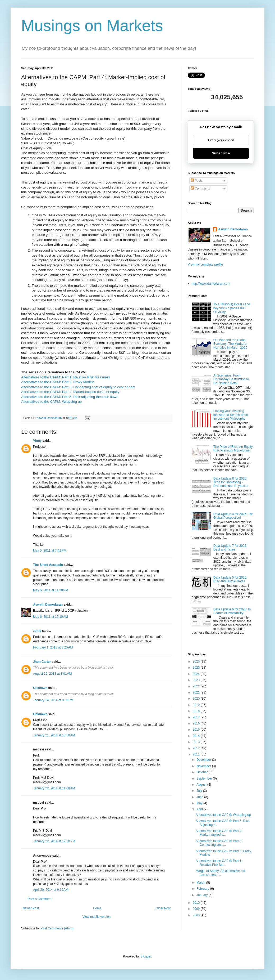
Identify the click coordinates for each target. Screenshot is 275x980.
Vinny (37, 441)
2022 (197, 686)
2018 (197, 711)
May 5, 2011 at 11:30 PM (51, 590)
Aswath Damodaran (48, 605)
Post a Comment (40, 899)
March (201, 883)
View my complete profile (205, 265)
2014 (197, 736)
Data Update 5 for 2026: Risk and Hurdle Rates (230, 579)
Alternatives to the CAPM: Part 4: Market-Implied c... (219, 833)
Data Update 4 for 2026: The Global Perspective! (233, 516)
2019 (197, 705)
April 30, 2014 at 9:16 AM (51, 890)
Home (97, 908)
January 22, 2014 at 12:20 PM (54, 841)
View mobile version (97, 917)
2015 (197, 730)
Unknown (40, 688)
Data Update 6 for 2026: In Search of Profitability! (232, 611)
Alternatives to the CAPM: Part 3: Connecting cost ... (219, 843)
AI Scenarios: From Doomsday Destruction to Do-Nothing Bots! (231, 379)
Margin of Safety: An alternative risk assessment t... (221, 873)
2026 (197, 661)
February (203, 889)
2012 (197, 748)
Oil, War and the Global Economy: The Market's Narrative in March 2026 (230, 344)
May (200, 803)
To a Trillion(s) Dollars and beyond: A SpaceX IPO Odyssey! (232, 308)
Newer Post (31, 908)
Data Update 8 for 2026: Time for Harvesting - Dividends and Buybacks (231, 482)
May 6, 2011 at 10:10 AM (51, 617)
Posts (197, 181)
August (202, 785)
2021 (197, 692)
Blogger (146, 956)
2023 (197, 680)
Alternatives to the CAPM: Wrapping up (51, 402)
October (203, 772)
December (204, 760)
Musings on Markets (92, 26)
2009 (197, 909)
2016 (197, 723)
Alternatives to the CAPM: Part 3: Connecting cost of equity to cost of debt (78, 387)
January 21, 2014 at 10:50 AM (54, 735)
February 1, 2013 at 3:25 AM (53, 647)
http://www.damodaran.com (211, 284)
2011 (197, 754)
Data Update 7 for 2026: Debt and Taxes (230, 548)
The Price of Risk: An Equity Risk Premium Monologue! (233, 449)
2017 (197, 717)
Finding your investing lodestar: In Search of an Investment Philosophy (231, 415)
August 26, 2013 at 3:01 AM (52, 674)
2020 (197, 699)
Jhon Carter (42, 662)
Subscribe (221, 153)
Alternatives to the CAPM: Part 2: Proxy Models (58, 382)
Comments (200, 189)
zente (37, 631)
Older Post (163, 908)
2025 (197, 668)
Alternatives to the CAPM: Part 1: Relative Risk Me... (219, 863)
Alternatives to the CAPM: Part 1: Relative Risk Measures (66, 377)
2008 (197, 915)
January (203, 895)
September (205, 778)
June (200, 797)
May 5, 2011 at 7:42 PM (50, 551)
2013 (197, 742)
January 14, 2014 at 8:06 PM (53, 700)
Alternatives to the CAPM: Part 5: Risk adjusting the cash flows (70, 397)
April (200, 809)
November (204, 766)
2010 (197, 903)
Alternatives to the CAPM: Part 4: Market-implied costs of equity (70, 392)
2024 (197, 674)
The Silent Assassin (48, 565)
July (200, 791)
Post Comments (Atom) (57, 928)
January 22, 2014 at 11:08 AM (54, 788)
